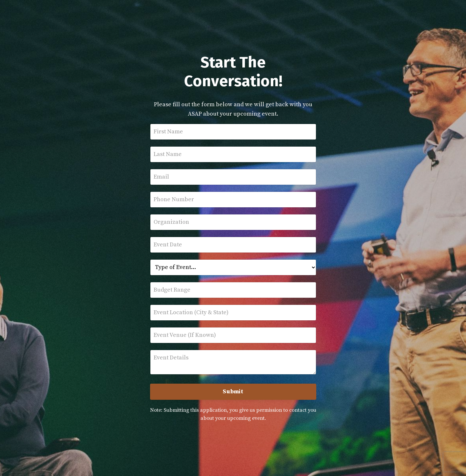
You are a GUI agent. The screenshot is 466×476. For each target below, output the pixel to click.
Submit (233, 392)
